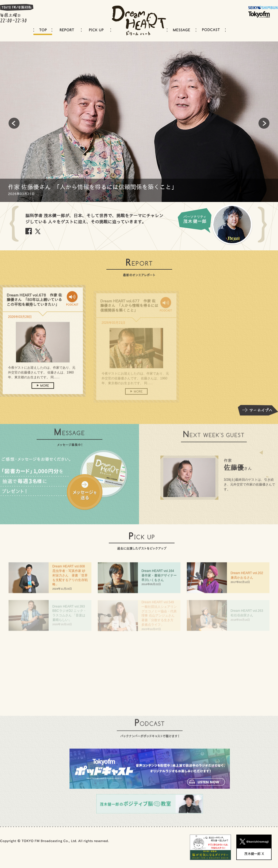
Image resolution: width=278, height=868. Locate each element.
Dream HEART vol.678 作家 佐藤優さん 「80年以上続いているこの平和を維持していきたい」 (34, 309)
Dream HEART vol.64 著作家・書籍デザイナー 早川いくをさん (161, 578)
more (43, 395)
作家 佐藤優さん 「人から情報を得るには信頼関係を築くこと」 (93, 187)
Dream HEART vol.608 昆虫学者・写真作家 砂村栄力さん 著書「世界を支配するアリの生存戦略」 (70, 578)
